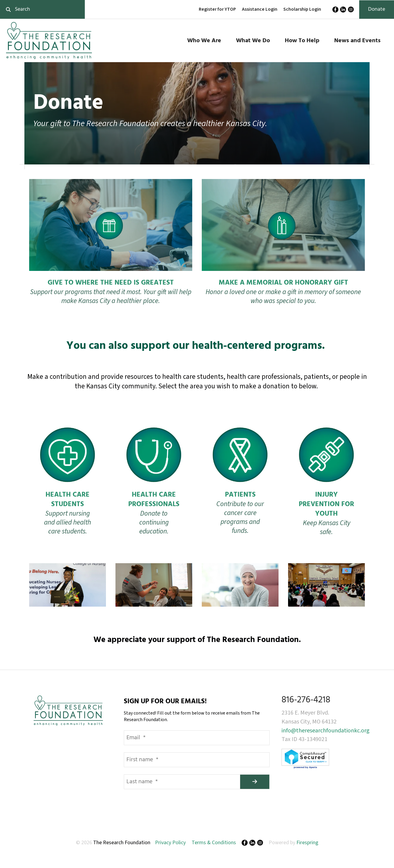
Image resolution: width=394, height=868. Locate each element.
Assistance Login (260, 9)
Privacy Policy (170, 843)
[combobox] (42, 9)
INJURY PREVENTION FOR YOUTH (326, 504)
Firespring (307, 843)
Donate (377, 9)
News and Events (357, 41)
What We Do (253, 41)
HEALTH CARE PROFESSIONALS (154, 500)
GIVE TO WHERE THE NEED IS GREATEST (111, 283)
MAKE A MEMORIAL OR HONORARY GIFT (283, 283)
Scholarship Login (302, 9)
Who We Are (204, 41)
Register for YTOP (217, 9)
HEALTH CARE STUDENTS (68, 500)
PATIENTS (240, 495)
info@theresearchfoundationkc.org (326, 731)
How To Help (302, 41)
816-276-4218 (306, 700)
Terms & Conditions (214, 843)
